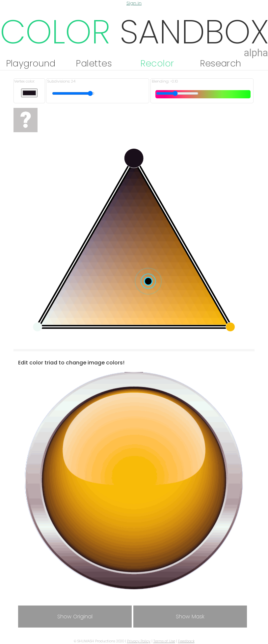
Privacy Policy (139, 641)
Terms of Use (164, 641)
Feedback (186, 641)
